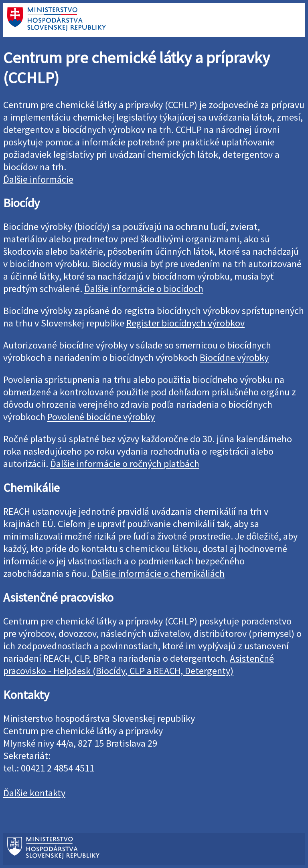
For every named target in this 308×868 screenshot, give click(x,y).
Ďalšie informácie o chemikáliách (158, 573)
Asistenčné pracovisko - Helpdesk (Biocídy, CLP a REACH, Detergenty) (139, 665)
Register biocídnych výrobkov (185, 323)
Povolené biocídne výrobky (101, 417)
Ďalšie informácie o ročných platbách (125, 464)
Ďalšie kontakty (34, 793)
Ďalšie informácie (38, 179)
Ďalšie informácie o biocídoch (144, 289)
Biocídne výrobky (234, 357)
